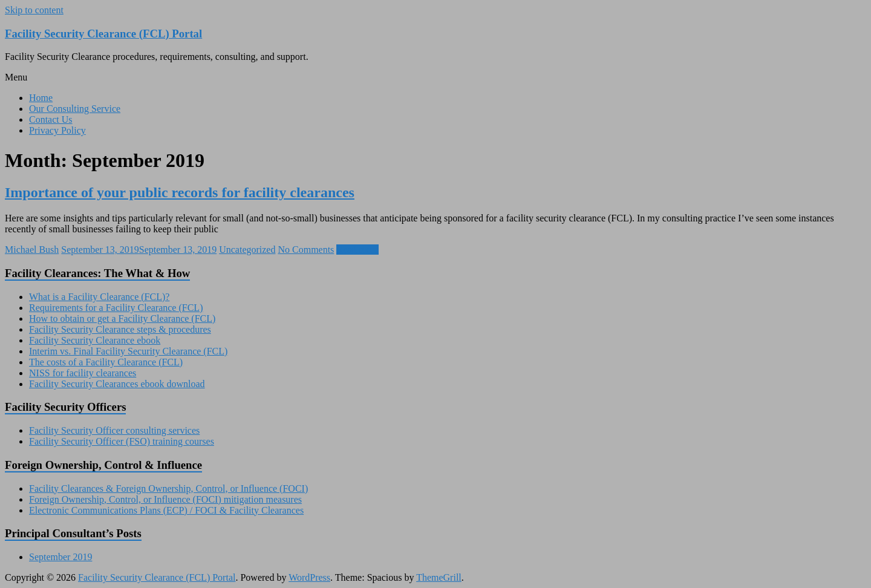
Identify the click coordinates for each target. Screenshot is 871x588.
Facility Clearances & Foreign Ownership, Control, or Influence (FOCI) (168, 488)
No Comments (306, 250)
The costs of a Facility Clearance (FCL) (106, 362)
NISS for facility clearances (83, 373)
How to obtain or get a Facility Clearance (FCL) (122, 318)
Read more (357, 250)
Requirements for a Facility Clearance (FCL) (116, 308)
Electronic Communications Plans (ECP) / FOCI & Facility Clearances (166, 510)
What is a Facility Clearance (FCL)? (99, 297)
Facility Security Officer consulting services (114, 430)
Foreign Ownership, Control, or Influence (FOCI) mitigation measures (165, 499)
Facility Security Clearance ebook (95, 340)
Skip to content (34, 10)
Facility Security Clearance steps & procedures (120, 329)
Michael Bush (32, 250)
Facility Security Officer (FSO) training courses (122, 441)
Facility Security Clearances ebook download (117, 384)
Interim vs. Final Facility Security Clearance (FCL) (128, 351)
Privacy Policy (57, 130)
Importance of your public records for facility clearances (180, 192)
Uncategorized (247, 250)
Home (41, 98)
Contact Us (51, 119)
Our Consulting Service (75, 109)
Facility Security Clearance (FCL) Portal (103, 34)
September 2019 (60, 557)
